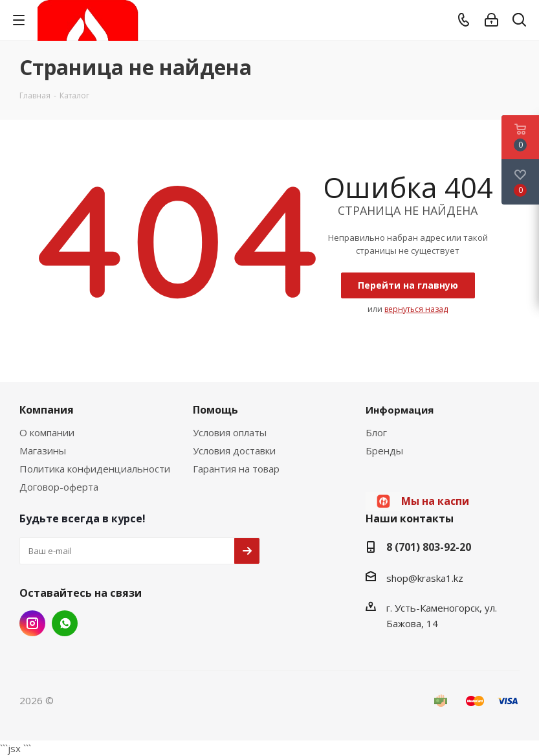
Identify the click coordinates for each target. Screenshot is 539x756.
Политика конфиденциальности (95, 469)
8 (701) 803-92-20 (429, 547)
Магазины (43, 450)
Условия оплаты (230, 432)
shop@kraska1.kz (425, 578)
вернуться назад (416, 309)
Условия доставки (234, 450)
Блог (376, 432)
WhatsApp (65, 623)
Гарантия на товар (236, 469)
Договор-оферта (59, 487)
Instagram (32, 623)
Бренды (384, 450)
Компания (47, 410)
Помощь (215, 410)
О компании (47, 432)
